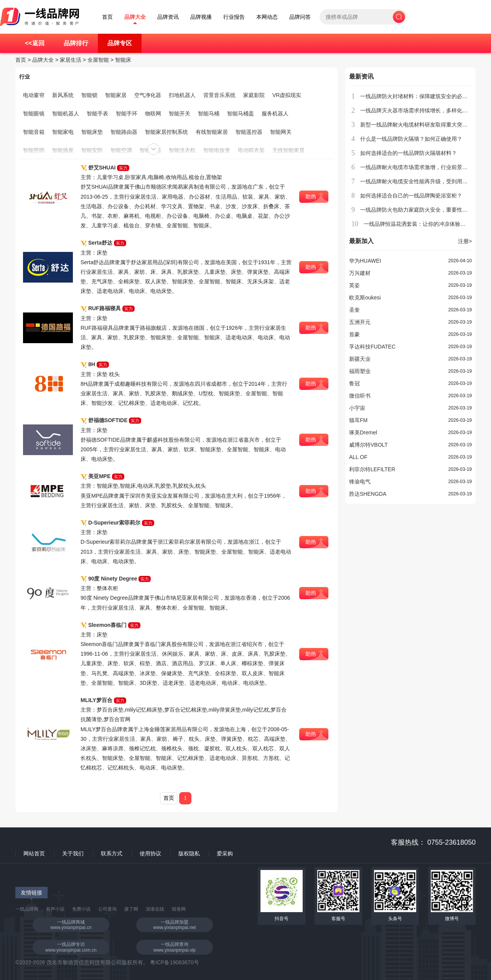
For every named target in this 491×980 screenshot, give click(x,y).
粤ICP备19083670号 (175, 962)
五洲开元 (360, 322)
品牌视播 (201, 17)
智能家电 (63, 132)
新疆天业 (360, 359)
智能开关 (180, 113)
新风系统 (63, 95)
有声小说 (55, 909)
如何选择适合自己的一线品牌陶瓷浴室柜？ (411, 196)
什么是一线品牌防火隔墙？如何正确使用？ (411, 139)
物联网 (153, 113)
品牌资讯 (168, 17)
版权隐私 (189, 853)
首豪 (354, 334)
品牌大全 (135, 17)
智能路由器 (124, 132)
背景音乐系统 (219, 95)
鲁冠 (354, 383)
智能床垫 (92, 132)
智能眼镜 (34, 113)
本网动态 (267, 17)
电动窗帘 (34, 95)
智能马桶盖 (241, 113)
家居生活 (71, 60)
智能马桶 (209, 113)
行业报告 (234, 17)
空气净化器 (148, 95)
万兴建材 (360, 273)
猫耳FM (358, 420)
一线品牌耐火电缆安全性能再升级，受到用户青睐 (419, 181)
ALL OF (358, 457)
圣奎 (354, 310)
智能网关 (281, 132)
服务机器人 (275, 113)
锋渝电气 (360, 482)
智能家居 (116, 95)
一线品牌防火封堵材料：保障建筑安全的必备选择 (419, 96)
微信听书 (360, 396)
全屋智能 (98, 60)
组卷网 (179, 909)
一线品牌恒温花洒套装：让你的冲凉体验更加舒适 (423, 224)
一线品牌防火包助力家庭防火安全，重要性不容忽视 (422, 210)
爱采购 (225, 853)
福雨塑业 (360, 371)
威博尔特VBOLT (368, 445)
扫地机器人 (182, 95)
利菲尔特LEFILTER (372, 469)
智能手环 (127, 113)
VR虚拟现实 (287, 95)
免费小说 (81, 909)
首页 (107, 17)
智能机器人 (66, 113)
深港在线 (155, 909)
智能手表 (97, 113)
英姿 (354, 285)
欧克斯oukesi (365, 298)
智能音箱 (34, 132)
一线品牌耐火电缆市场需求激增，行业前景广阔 (417, 167)
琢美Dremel (363, 432)
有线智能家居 (212, 132)
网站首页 (34, 853)
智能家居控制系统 (166, 132)
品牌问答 (300, 17)
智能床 (123, 60)
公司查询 (107, 909)
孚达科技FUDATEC (372, 347)
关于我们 (73, 853)
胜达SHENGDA (368, 494)
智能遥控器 (249, 132)
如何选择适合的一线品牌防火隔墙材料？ (409, 153)
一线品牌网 (27, 909)
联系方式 (112, 853)
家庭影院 (254, 95)
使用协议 (150, 853)
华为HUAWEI (365, 261)
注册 (465, 241)
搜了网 (131, 909)
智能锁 (89, 95)
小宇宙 (357, 408)
